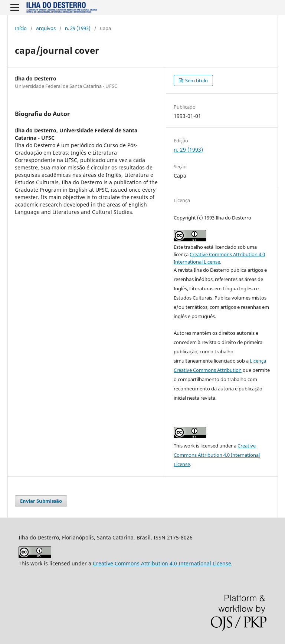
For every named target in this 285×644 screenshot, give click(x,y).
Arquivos (46, 28)
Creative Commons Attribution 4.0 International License (217, 455)
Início (21, 28)
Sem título (196, 80)
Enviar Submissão (41, 501)
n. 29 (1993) (78, 28)
